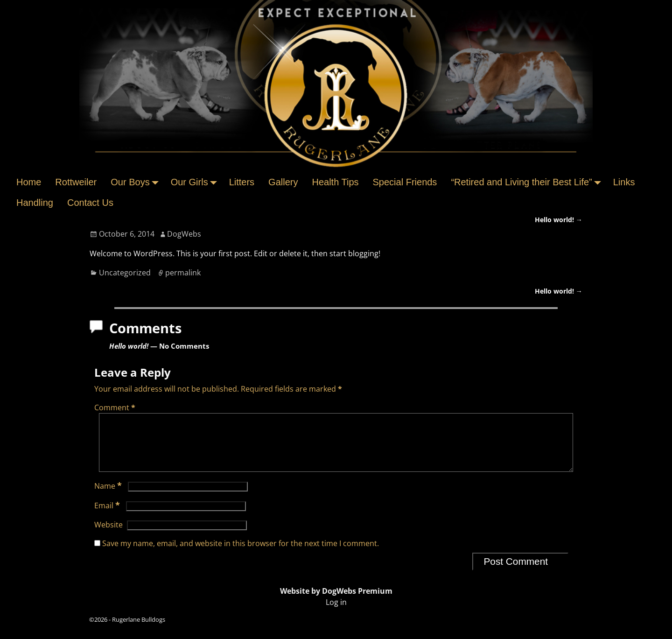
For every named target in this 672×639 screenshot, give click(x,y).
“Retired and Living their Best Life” (528, 182)
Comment (116, 407)
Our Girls (196, 182)
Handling (35, 203)
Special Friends (405, 182)
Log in (336, 613)
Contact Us (90, 203)
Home (29, 182)
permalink (183, 273)
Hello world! (559, 220)
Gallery (283, 182)
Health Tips (335, 182)
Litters (242, 182)
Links (624, 182)
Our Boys (137, 182)
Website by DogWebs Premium (336, 602)
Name (109, 497)
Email (108, 517)
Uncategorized (125, 273)
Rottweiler (76, 182)
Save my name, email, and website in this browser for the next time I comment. (241, 555)
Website (108, 536)
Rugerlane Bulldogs (139, 631)
